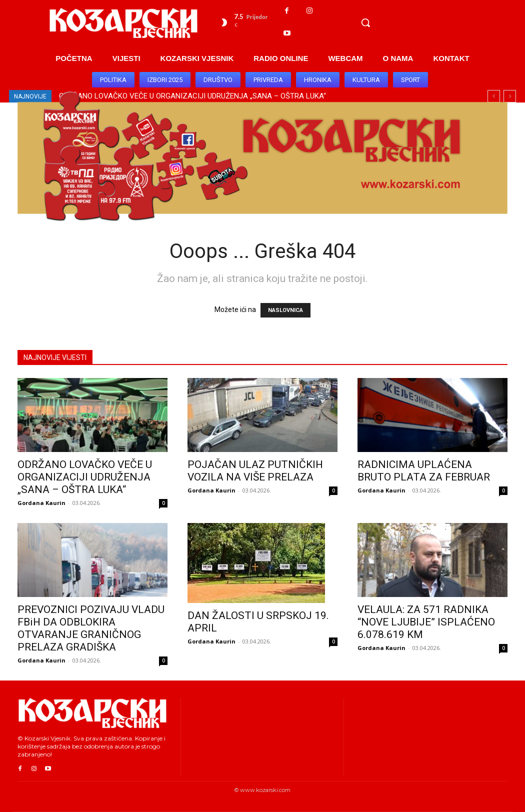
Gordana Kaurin (41, 503)
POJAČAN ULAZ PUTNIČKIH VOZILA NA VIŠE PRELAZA (255, 471)
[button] (365, 22)
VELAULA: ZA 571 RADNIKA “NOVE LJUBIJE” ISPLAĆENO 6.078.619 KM (426, 622)
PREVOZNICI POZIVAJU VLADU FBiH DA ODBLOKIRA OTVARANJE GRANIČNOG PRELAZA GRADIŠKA (91, 628)
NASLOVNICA (285, 310)
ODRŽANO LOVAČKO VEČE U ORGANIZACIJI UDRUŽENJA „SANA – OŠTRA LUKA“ (85, 477)
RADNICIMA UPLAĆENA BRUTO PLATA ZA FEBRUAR (424, 471)
